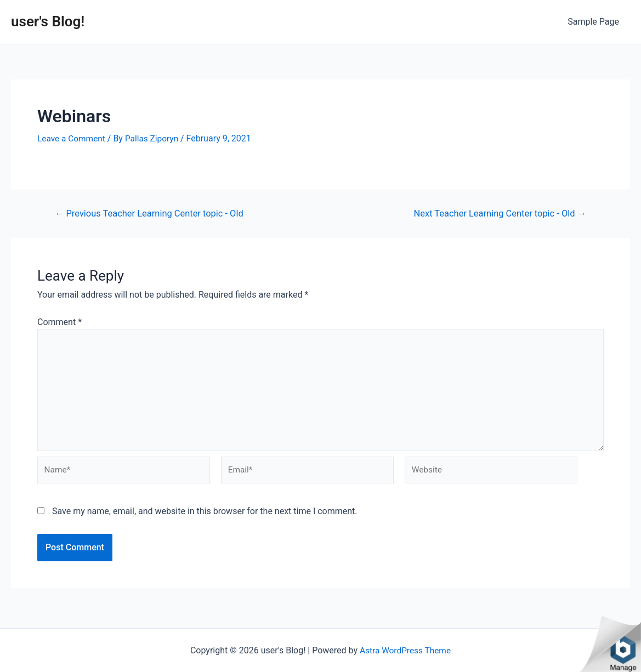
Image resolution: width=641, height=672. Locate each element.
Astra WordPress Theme (405, 650)
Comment (59, 322)
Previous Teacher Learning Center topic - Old (153, 213)
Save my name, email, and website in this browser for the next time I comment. (205, 517)
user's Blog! (48, 21)
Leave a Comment (73, 138)
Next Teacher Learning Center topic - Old (496, 213)
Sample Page (595, 22)
